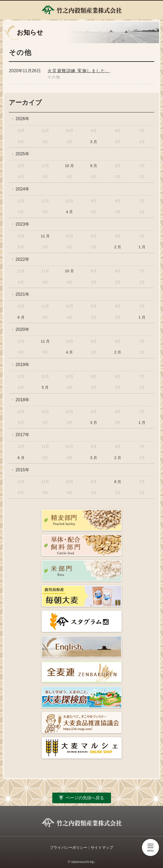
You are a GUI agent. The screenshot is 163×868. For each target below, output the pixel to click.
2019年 (22, 365)
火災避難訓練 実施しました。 (79, 71)
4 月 (69, 212)
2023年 (22, 224)
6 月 (21, 317)
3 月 (94, 142)
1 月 (142, 247)
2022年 (22, 259)
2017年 (22, 435)
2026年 (22, 119)
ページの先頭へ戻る (85, 798)
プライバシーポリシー (69, 847)
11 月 (45, 236)
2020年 (22, 329)
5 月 (45, 387)
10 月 (69, 166)
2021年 (22, 294)
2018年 (22, 400)
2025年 (22, 154)
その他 (54, 77)
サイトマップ (102, 847)
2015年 (22, 470)
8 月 (118, 482)
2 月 (118, 247)
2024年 (22, 189)
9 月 (94, 166)
